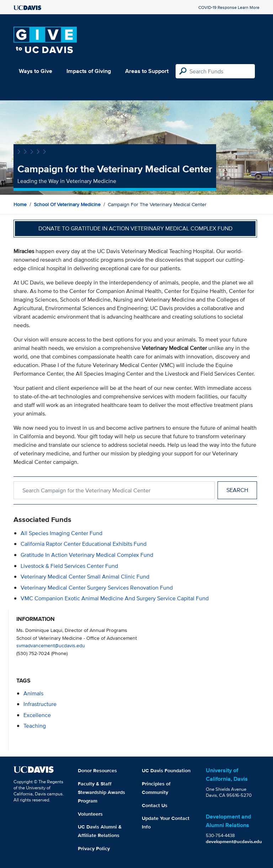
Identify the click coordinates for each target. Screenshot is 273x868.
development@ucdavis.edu (234, 841)
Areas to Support (147, 71)
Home (20, 204)
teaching (35, 726)
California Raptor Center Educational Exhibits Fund (84, 544)
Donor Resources (97, 770)
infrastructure (40, 704)
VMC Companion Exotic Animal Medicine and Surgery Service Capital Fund (115, 598)
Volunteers (90, 814)
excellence (37, 715)
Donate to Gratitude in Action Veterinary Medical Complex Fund (135, 228)
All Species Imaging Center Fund (61, 533)
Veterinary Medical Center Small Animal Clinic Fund (85, 577)
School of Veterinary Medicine (67, 204)
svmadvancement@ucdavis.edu (51, 645)
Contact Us (155, 805)
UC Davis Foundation (166, 770)
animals (33, 693)
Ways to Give (36, 71)
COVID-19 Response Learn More (229, 7)
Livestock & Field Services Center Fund (69, 566)
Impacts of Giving (89, 71)
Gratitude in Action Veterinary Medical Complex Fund (87, 555)
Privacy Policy (94, 848)
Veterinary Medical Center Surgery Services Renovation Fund (97, 588)
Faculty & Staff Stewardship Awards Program (101, 792)
